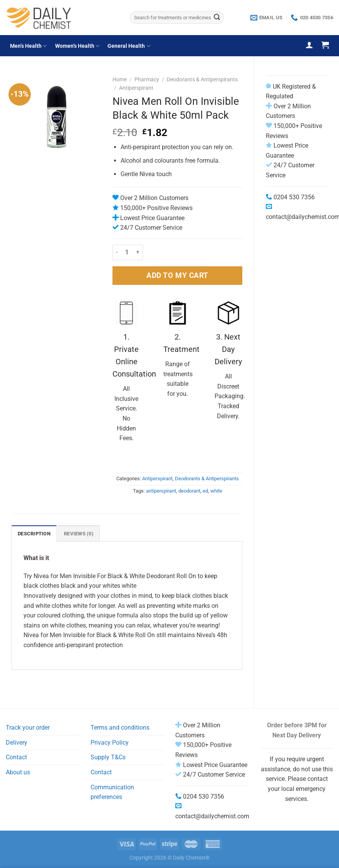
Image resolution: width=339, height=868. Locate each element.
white (216, 491)
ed (205, 491)
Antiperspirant (136, 88)
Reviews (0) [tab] (79, 534)
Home (120, 79)
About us (18, 772)
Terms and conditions (120, 728)
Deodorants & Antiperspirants (202, 79)
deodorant (189, 491)
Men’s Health (28, 46)
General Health (129, 46)
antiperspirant (161, 491)
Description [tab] (34, 534)
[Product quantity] (127, 252)
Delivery (17, 743)
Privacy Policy (110, 743)
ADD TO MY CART (177, 275)
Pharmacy (147, 79)
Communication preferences (112, 792)
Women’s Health (77, 46)
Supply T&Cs (108, 757)
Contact (16, 757)
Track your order (28, 728)
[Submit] (217, 18)
